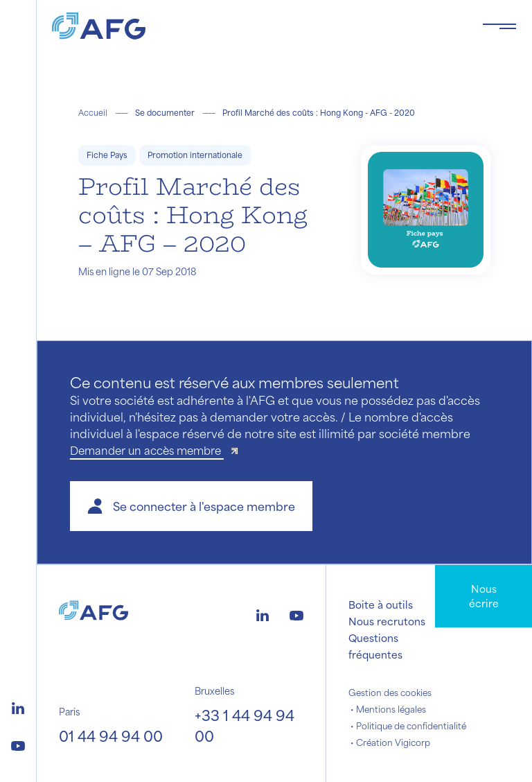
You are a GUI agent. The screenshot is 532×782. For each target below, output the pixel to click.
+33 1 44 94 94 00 (245, 725)
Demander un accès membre (147, 450)
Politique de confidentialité (411, 726)
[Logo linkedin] (18, 706)
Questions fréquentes (375, 646)
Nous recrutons (387, 621)
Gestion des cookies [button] (390, 693)
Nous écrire (484, 596)
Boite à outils (381, 605)
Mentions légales (391, 709)
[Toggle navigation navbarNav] (499, 26)
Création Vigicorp (393, 742)
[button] (191, 506)
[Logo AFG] (256, 26)
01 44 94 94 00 (111, 736)
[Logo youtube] (18, 744)
